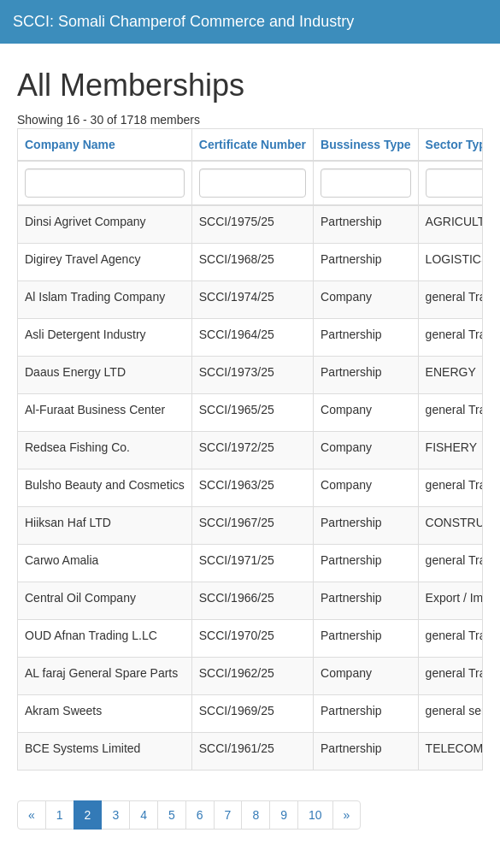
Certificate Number (253, 145)
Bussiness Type (366, 145)
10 (315, 815)
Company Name (70, 145)
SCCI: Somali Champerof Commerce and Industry (183, 21)
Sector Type (459, 145)
